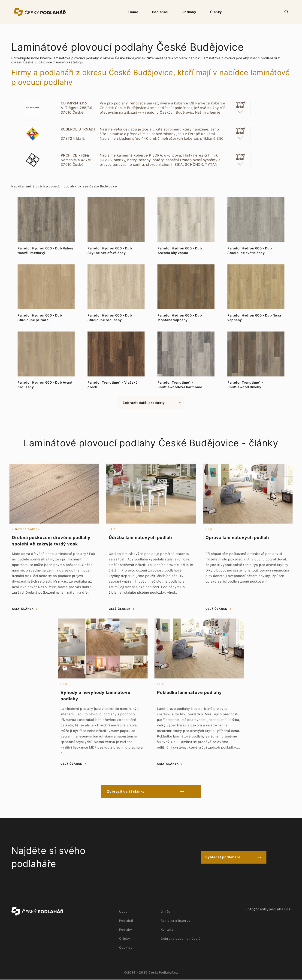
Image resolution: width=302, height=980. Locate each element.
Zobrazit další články (131, 792)
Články (216, 12)
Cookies (126, 948)
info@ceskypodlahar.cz (269, 910)
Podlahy (189, 12)
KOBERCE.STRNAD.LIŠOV (83, 129)
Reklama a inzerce (176, 921)
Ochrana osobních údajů (181, 939)
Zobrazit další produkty (144, 403)
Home (133, 12)
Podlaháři (160, 12)
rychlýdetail (240, 105)
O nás (165, 912)
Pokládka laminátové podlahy (189, 693)
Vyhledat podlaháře (223, 858)
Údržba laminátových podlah (140, 537)
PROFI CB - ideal (75, 155)
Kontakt (167, 930)
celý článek (23, 609)
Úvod (123, 912)
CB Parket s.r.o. (74, 103)
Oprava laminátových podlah (237, 537)
